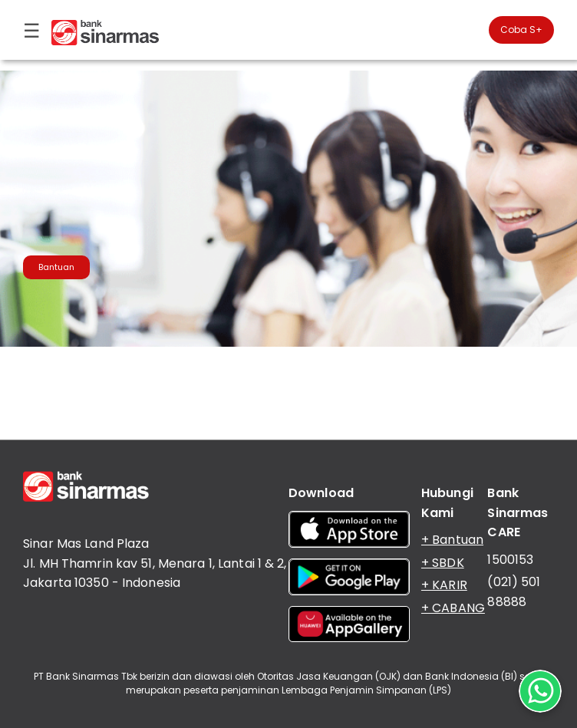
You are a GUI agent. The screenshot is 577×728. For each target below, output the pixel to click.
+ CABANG (453, 608)
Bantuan (56, 267)
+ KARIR (444, 585)
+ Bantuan (452, 540)
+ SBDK (443, 563)
